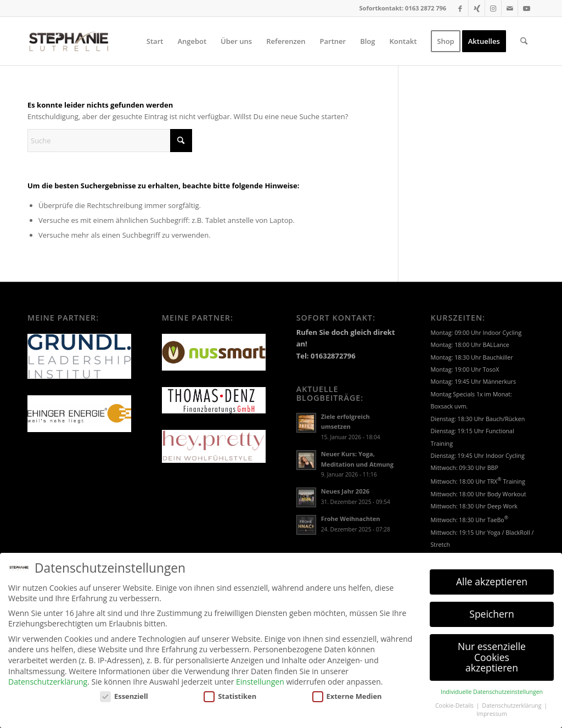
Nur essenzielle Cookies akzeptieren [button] (492, 651)
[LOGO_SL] (69, 41)
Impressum (491, 708)
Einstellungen (260, 676)
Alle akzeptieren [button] (492, 575)
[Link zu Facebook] (460, 8)
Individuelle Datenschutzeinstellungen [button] (492, 686)
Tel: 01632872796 (326, 356)
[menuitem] (155, 41)
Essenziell (124, 690)
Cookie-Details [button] (455, 699)
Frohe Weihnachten (351, 519)
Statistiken (230, 690)
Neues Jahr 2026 (345, 491)
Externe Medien (347, 690)
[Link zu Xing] (477, 8)
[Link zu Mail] (510, 8)
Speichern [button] (491, 608)
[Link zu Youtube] (526, 8)
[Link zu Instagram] (493, 8)
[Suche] (524, 41)
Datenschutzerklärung (48, 676)
